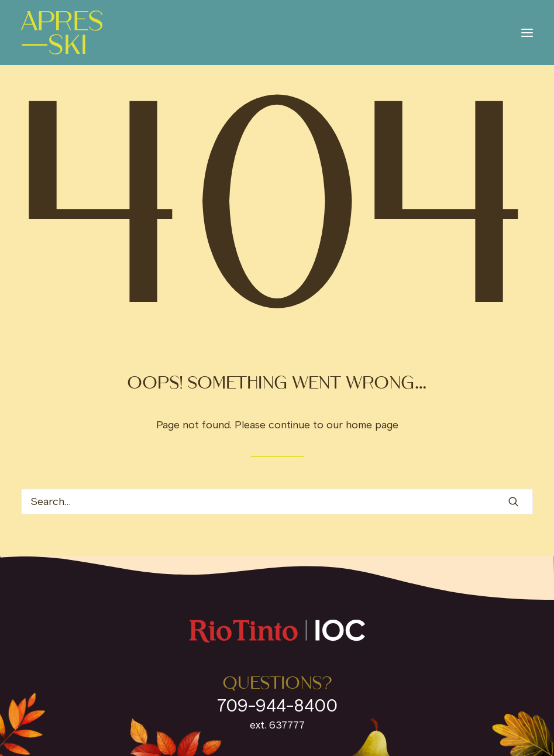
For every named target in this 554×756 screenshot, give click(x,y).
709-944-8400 (277, 705)
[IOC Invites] (62, 32)
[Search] (277, 501)
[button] (527, 32)
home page (372, 425)
